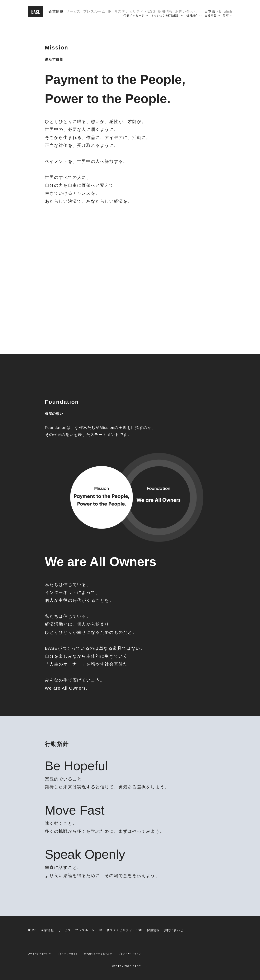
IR (110, 14)
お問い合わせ (186, 14)
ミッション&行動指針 (165, 20)
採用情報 (165, 14)
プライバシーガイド (78, 953)
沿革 (226, 20)
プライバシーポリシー (43, 953)
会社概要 (211, 20)
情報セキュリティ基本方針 (115, 953)
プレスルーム (94, 14)
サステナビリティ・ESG (135, 14)
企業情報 (56, 14)
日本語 (210, 14)
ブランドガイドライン (155, 953)
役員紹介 (192, 20)
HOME (32, 930)
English (226, 14)
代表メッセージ (134, 20)
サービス (73, 14)
